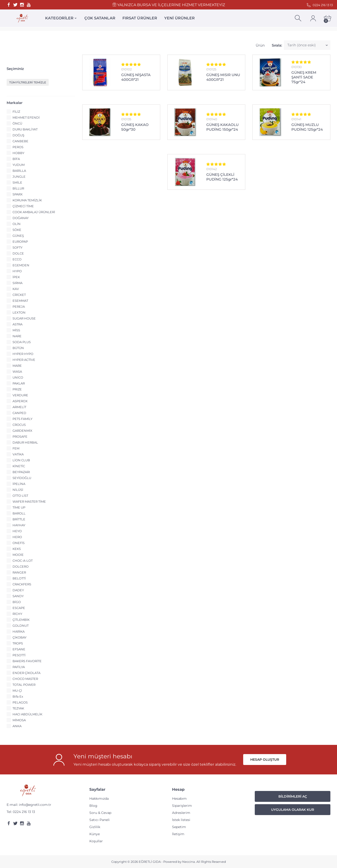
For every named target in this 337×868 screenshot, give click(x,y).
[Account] (313, 18)
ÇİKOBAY (19, 637)
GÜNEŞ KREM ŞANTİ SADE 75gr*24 (304, 77)
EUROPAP (20, 242)
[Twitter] (15, 5)
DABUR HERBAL (25, 442)
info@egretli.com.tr (35, 805)
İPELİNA (19, 484)
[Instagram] (22, 5)
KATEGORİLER (59, 18)
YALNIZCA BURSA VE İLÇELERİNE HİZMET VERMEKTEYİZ (168, 5)
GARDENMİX (22, 431)
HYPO (17, 271)
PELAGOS (20, 702)
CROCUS (19, 425)
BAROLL (19, 513)
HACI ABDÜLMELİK (27, 714)
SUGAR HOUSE (24, 318)
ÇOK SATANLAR (100, 18)
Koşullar (96, 841)
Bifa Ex (18, 696)
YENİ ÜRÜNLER (179, 18)
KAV (16, 289)
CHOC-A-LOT (23, 561)
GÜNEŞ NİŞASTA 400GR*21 (136, 77)
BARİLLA (19, 171)
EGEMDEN (21, 265)
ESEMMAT (20, 301)
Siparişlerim (182, 806)
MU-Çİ (17, 691)
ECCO (17, 259)
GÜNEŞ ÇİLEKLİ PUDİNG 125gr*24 (222, 177)
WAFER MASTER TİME (29, 501)
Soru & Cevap (100, 813)
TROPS (18, 643)
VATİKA (18, 454)
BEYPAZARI (21, 472)
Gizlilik (95, 827)
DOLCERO (21, 566)
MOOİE (18, 555)
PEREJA (19, 307)
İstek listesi (181, 820)
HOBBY (18, 153)
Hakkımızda (99, 799)
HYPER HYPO (23, 354)
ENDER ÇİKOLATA (26, 673)
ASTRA (17, 324)
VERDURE (20, 395)
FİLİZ (16, 112)
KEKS (17, 549)
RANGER (19, 572)
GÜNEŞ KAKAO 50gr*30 (135, 127)
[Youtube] (29, 5)
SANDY (18, 596)
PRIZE (17, 389)
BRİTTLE (19, 519)
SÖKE (17, 230)
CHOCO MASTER (25, 679)
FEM (16, 448)
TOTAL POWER (24, 685)
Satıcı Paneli (99, 820)
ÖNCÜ (17, 123)
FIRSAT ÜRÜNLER (140, 18)
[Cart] (327, 18)
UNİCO (18, 377)
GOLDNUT (21, 626)
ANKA (17, 726)
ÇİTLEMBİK (21, 620)
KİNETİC (19, 466)
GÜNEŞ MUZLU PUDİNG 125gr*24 (307, 127)
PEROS (18, 147)
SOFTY (17, 247)
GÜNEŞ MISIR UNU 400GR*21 (223, 77)
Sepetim (179, 827)
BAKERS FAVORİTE (27, 661)
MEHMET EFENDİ (26, 117)
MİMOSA (19, 720)
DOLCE (18, 253)
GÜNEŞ (18, 236)
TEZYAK (18, 708)
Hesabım (179, 799)
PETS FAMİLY (22, 419)
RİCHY (17, 614)
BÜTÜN (18, 348)
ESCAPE (19, 608)
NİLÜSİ (18, 490)
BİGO (17, 602)
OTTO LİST (20, 496)
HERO (17, 537)
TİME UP (19, 507)
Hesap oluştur (265, 760)
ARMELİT (19, 407)
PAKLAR (19, 383)
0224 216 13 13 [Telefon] (320, 5)
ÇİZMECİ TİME (23, 206)
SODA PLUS (22, 342)
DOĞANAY (21, 218)
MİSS (16, 330)
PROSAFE (20, 436)
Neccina (189, 862)
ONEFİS (19, 543)
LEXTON (19, 312)
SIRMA (17, 283)
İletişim (178, 834)
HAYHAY (19, 525)
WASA (17, 371)
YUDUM (19, 165)
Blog (93, 806)
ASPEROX (20, 401)
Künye (95, 834)
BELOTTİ (19, 578)
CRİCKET (19, 295)
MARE (17, 366)
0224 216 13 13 (24, 812)
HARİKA (19, 631)
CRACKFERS (22, 584)
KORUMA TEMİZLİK (27, 200)
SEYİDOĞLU (22, 478)
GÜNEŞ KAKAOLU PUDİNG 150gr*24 (223, 127)
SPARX (18, 194)
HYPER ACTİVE (24, 360)
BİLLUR (18, 188)
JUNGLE (19, 177)
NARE (17, 336)
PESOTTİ (19, 655)
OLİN (17, 224)
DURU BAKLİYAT (25, 129)
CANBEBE (20, 141)
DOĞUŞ (18, 135)
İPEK (16, 277)
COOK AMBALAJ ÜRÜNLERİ (34, 212)
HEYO (17, 531)
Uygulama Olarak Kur (293, 810)
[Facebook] (9, 5)
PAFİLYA (19, 667)
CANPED (19, 413)
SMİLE (17, 182)
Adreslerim (181, 813)
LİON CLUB (21, 460)
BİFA (16, 159)
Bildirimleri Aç (293, 796)
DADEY (18, 590)
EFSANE (19, 649)
